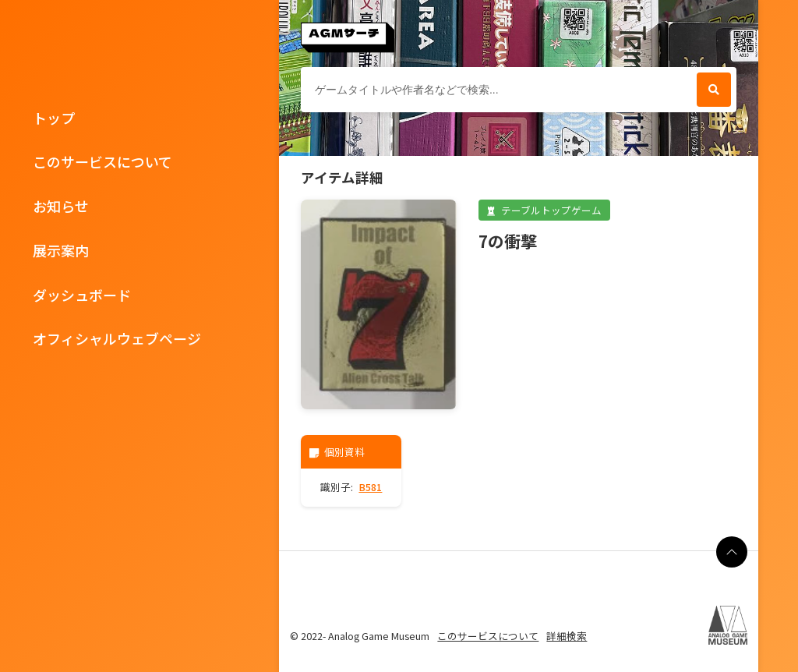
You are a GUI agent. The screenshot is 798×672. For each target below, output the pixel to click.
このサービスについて (102, 161)
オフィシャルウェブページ (117, 338)
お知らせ (61, 206)
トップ (54, 118)
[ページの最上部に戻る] (732, 552)
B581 (370, 487)
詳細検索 (567, 636)
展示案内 (61, 250)
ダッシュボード (82, 295)
